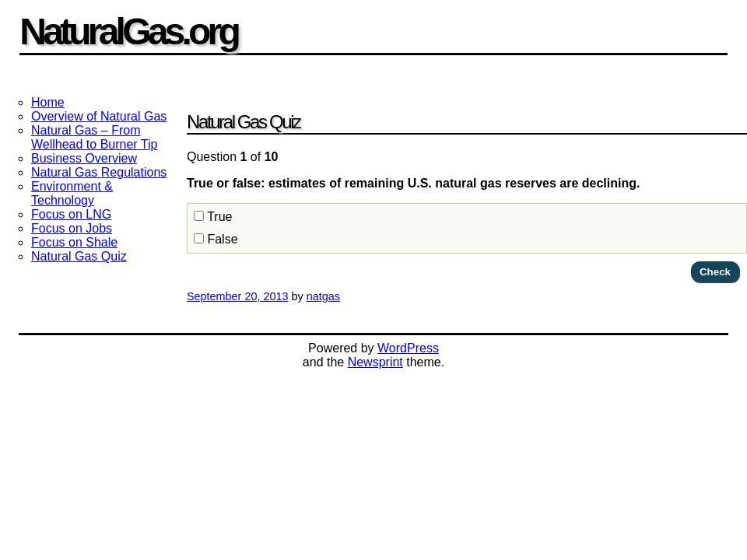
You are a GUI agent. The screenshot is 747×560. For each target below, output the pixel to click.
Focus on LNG (71, 214)
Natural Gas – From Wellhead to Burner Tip (94, 137)
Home (48, 102)
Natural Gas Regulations (99, 172)
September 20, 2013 (237, 296)
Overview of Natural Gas (99, 116)
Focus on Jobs (72, 228)
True (213, 217)
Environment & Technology (72, 193)
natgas (323, 296)
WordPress (408, 348)
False (216, 239)
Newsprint (375, 362)
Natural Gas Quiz (79, 256)
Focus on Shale (74, 242)
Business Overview (84, 158)
